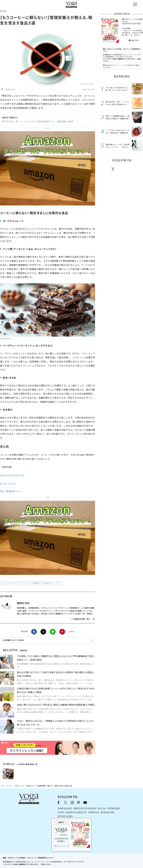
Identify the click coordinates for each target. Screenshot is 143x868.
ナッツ (5, 583)
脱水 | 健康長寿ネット (11, 491)
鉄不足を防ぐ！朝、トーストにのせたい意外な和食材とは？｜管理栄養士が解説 (38, 121)
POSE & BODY (43, 809)
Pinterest (62, 632)
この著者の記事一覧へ (81, 619)
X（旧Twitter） (44, 803)
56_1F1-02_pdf (8, 484)
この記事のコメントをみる (13, 640)
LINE (53, 632)
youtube (63, 803)
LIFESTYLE (72, 813)
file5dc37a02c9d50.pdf (12, 475)
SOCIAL (80, 809)
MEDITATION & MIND (63, 809)
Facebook (34, 632)
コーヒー (26, 583)
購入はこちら (134, 40)
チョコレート (15, 583)
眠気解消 (47, 583)
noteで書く (71, 632)
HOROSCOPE (85, 813)
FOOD (39, 813)
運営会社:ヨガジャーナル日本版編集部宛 (121, 65)
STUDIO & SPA (43, 817)
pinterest (130, 169)
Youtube (138, 169)
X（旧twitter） (43, 632)
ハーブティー (58, 583)
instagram (121, 169)
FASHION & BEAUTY (54, 813)
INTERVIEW (92, 809)
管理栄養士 (37, 583)
